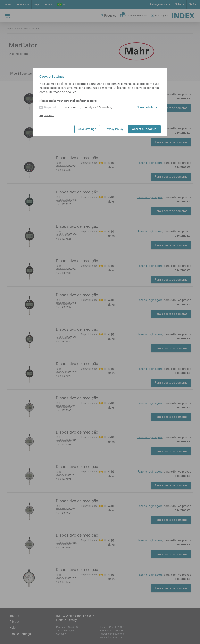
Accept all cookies (144, 129)
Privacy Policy (114, 129)
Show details (147, 107)
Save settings (87, 129)
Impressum (47, 115)
